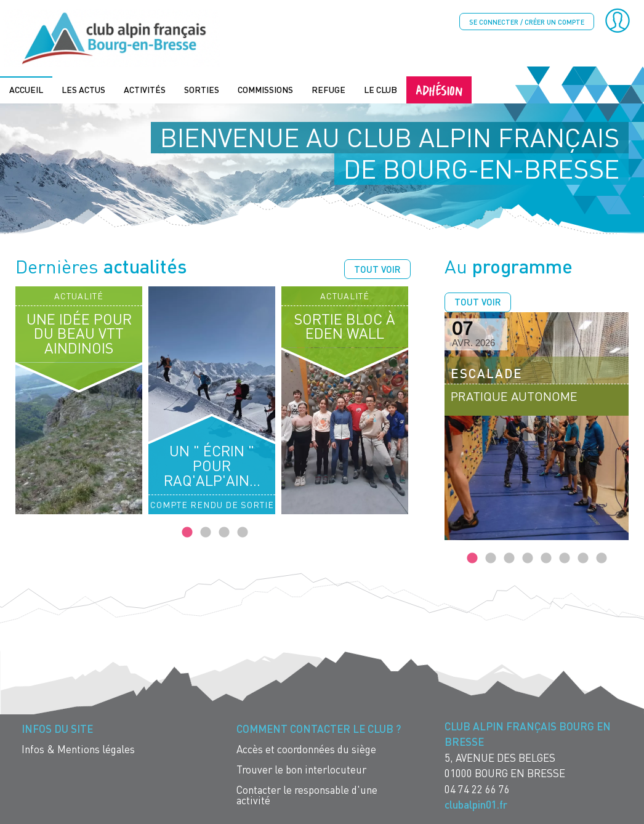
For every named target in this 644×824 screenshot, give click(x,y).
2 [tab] (206, 531)
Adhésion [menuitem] (439, 88)
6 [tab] (565, 557)
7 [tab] (583, 557)
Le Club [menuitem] (380, 88)
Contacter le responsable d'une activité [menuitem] (307, 794)
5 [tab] (546, 557)
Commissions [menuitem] (265, 88)
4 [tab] (243, 531)
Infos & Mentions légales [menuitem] (78, 748)
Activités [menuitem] (145, 88)
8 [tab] (602, 557)
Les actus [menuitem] (83, 88)
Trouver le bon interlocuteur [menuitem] (301, 768)
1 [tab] (187, 531)
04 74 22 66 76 (477, 788)
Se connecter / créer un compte (527, 22)
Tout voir (377, 268)
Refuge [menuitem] (328, 88)
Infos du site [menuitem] (57, 728)
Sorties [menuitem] (202, 88)
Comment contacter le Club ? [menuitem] (319, 728)
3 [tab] (224, 531)
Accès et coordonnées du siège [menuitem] (306, 748)
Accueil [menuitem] (26, 88)
